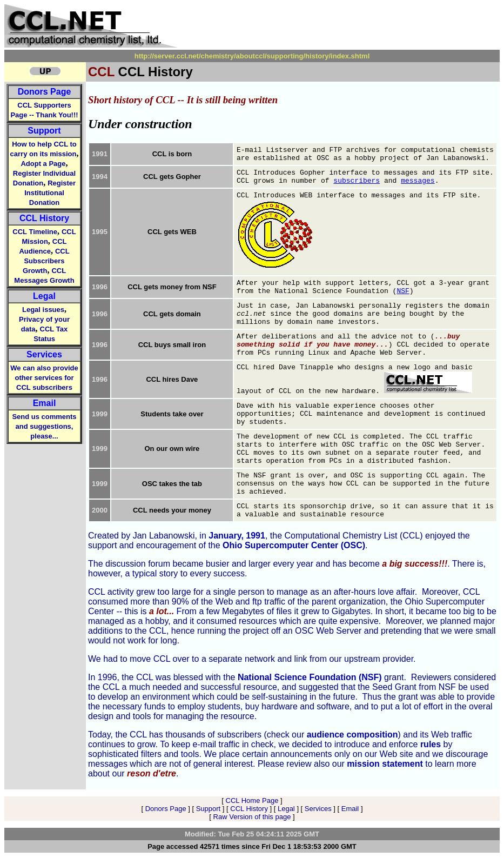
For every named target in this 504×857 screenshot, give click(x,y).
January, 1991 (237, 536)
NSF (403, 291)
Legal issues (43, 310)
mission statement (385, 764)
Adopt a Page (43, 164)
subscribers (357, 181)
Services (44, 354)
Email (45, 403)
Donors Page (45, 92)
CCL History (44, 218)
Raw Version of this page (252, 817)
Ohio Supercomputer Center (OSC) (294, 545)
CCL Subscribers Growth (46, 261)
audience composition (352, 735)
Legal (44, 296)
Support (44, 131)
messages (418, 181)
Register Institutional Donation (50, 193)
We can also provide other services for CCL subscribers (44, 378)
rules (431, 744)
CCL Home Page (252, 800)
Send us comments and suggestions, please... (44, 426)
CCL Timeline (35, 232)
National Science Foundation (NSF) (310, 677)
